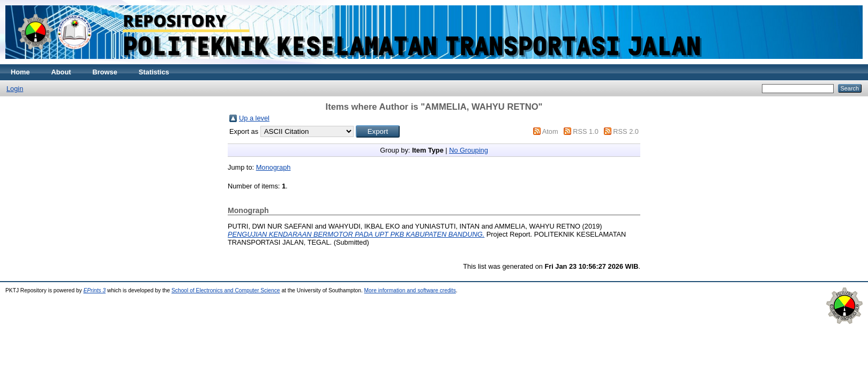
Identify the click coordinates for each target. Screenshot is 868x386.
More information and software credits (410, 290)
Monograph (274, 167)
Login (15, 89)
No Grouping (469, 150)
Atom (550, 131)
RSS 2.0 (626, 131)
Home (20, 72)
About (61, 72)
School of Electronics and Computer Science (226, 290)
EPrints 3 (95, 290)
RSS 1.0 (586, 131)
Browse (105, 72)
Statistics (154, 72)
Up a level (254, 118)
